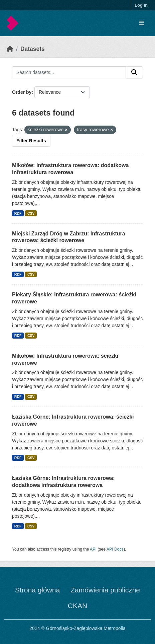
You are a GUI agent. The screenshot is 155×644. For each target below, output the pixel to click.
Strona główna (37, 590)
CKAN (77, 606)
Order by (22, 92)
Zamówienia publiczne (105, 590)
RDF (18, 213)
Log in (141, 5)
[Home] (10, 49)
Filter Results (31, 141)
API (93, 549)
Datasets (33, 49)
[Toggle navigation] (141, 23)
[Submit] (134, 72)
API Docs (115, 549)
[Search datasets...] (69, 72)
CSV (31, 213)
